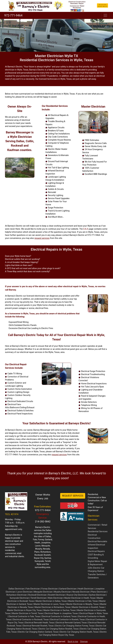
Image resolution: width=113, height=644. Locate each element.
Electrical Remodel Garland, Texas (71, 623)
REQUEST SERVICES (73, 496)
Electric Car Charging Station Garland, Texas (38, 632)
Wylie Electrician (55, 598)
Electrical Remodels (98, 541)
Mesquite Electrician (43, 592)
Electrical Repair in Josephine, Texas (61, 613)
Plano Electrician (99, 592)
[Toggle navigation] (105, 15)
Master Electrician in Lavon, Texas (49, 604)
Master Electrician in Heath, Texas (80, 598)
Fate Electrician (33, 589)
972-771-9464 (13, 15)
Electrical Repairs (96, 551)
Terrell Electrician (38, 598)
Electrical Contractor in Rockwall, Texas (31, 619)
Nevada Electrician (81, 592)
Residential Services (98, 531)
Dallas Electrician (16, 589)
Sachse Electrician (97, 595)
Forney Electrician (49, 589)
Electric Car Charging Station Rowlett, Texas (59, 629)
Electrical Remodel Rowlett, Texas (38, 626)
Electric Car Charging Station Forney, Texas (75, 626)
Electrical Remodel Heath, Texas (40, 623)
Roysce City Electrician (77, 595)
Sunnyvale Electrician (19, 598)
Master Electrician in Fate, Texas (83, 601)
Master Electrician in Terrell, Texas (28, 613)
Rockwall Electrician (37, 595)
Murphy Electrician (62, 592)
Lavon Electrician (25, 592)
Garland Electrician (68, 589)
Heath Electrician (86, 589)
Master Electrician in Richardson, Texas (52, 607)
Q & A (86, 229)
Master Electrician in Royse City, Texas (24, 610)
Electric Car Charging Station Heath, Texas (79, 632)
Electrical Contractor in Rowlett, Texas (67, 619)
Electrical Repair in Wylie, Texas (94, 613)
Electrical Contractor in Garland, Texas (59, 616)
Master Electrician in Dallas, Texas (51, 601)
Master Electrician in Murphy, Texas (82, 604)
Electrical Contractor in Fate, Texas (24, 616)
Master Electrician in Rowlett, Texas (88, 607)
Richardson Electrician (17, 595)
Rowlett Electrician (57, 595)
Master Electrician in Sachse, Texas (60, 610)
